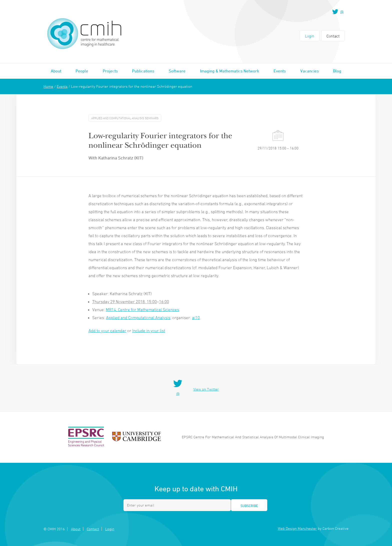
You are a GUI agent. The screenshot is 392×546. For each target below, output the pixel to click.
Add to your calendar (107, 331)
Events (280, 71)
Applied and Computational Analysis (138, 318)
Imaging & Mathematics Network (230, 71)
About (56, 71)
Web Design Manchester (297, 528)
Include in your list (149, 331)
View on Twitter (206, 389)
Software (177, 71)
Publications (143, 71)
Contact (333, 36)
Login (310, 36)
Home (48, 86)
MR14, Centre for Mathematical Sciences (142, 310)
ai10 (196, 318)
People (82, 71)
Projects (110, 71)
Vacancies (309, 71)
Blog (337, 71)
